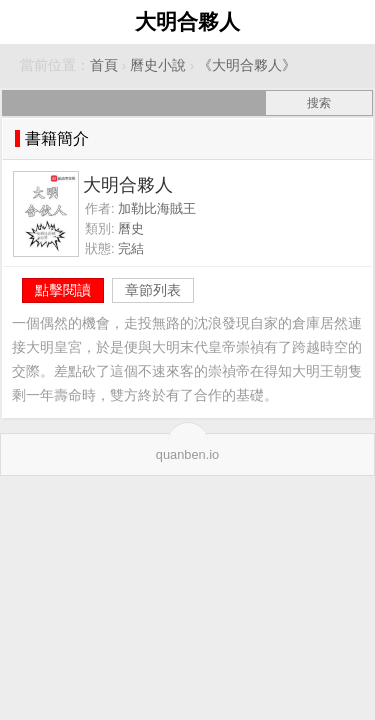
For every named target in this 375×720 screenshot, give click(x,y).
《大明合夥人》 (247, 65)
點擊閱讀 (63, 290)
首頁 (104, 65)
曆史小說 (158, 65)
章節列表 (153, 290)
